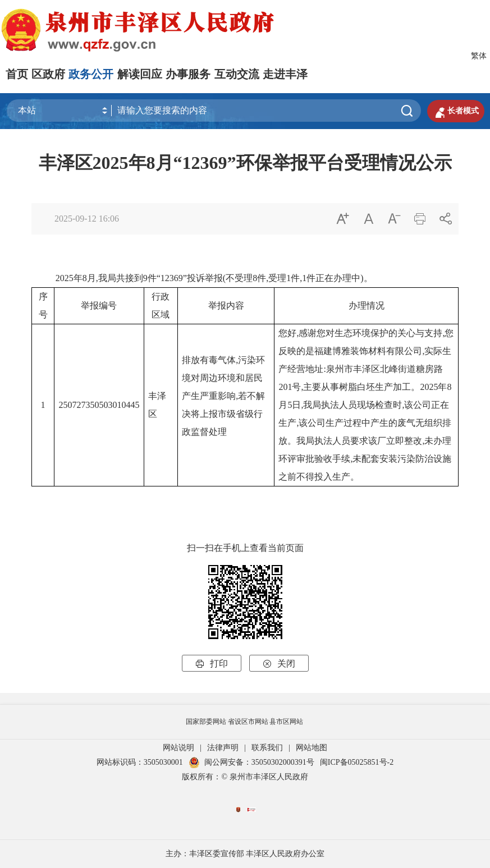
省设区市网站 (248, 722)
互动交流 (237, 74)
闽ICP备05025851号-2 (357, 762)
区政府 (48, 74)
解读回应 (140, 74)
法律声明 (223, 748)
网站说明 (178, 748)
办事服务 (188, 74)
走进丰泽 (285, 74)
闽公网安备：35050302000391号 (251, 762)
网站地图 (312, 748)
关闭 (279, 663)
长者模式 (456, 111)
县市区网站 (286, 722)
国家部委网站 (206, 722)
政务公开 (91, 74)
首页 (17, 74)
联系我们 (267, 748)
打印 (212, 663)
